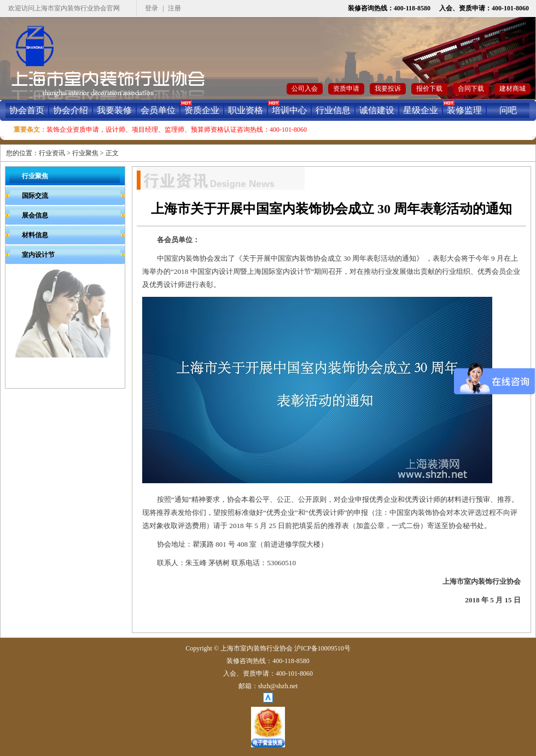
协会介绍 (71, 110)
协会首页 (27, 110)
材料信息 (35, 235)
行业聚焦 (85, 153)
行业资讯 (52, 153)
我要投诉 (388, 89)
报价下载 (429, 89)
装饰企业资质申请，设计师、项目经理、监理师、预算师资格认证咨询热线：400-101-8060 (177, 130)
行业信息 (333, 110)
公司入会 (305, 89)
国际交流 (35, 196)
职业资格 (246, 110)
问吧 (508, 110)
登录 (152, 8)
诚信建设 (377, 110)
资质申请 (346, 89)
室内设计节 (38, 255)
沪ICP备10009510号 (322, 648)
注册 (174, 8)
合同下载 (471, 89)
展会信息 (35, 215)
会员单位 (158, 110)
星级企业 (421, 110)
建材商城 (512, 89)
